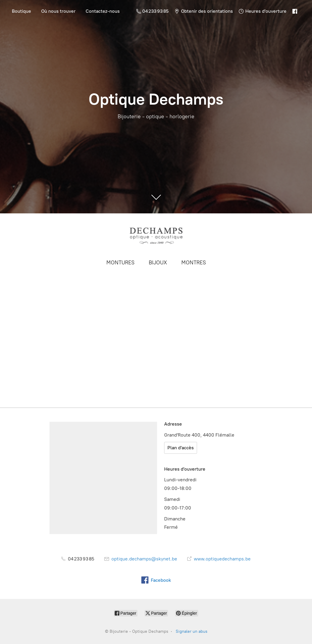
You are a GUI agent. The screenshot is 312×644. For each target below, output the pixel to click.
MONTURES (120, 263)
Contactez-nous (103, 11)
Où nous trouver (58, 11)
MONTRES (194, 263)
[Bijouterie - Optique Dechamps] (156, 236)
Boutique (21, 11)
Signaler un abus (192, 631)
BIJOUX (158, 263)
